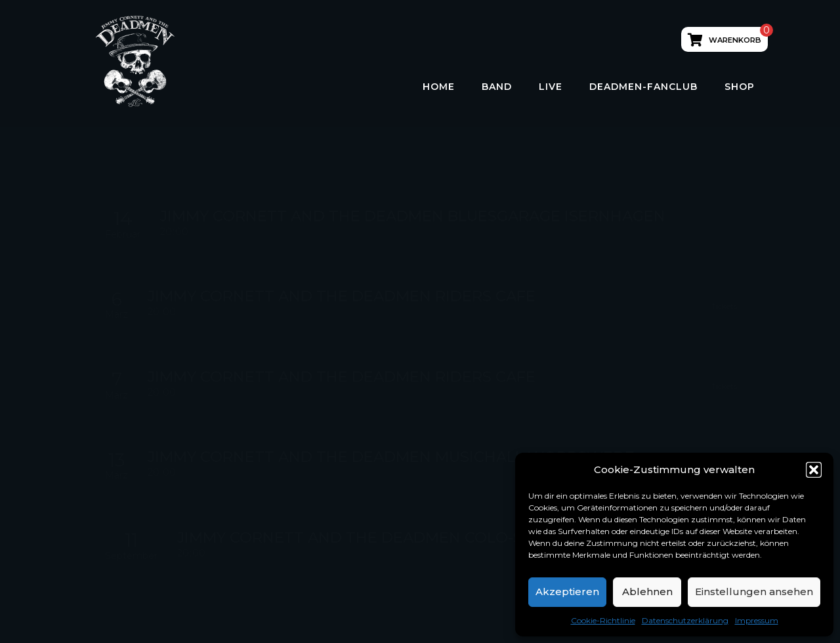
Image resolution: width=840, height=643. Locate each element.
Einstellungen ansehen (754, 591)
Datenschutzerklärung (685, 620)
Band (497, 87)
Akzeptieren (567, 591)
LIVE (551, 87)
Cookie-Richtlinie (603, 620)
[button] (814, 470)
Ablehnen (647, 591)
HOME (439, 87)
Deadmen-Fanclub (643, 87)
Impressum (757, 620)
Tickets (724, 306)
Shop (740, 87)
